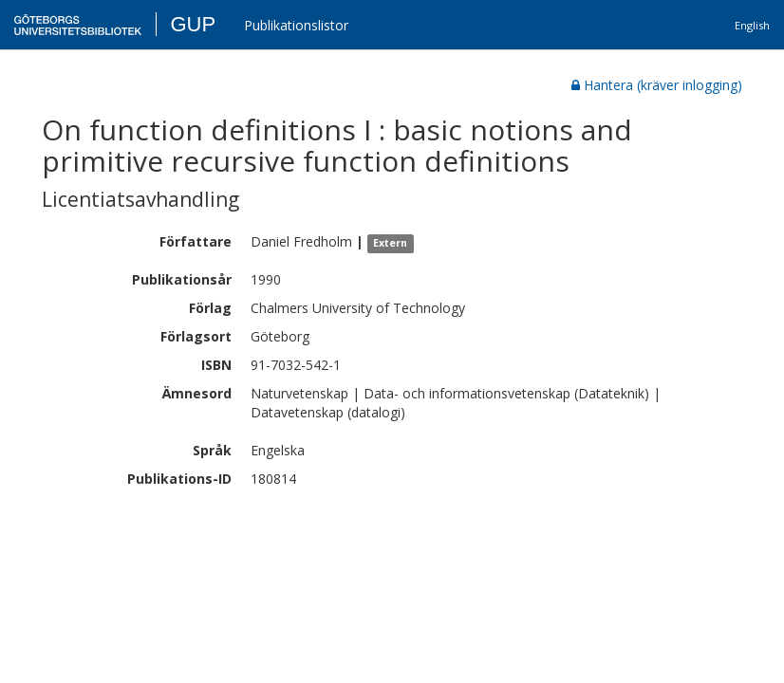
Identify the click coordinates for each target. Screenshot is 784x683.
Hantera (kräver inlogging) (657, 85)
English (752, 25)
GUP (193, 24)
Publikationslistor (296, 25)
